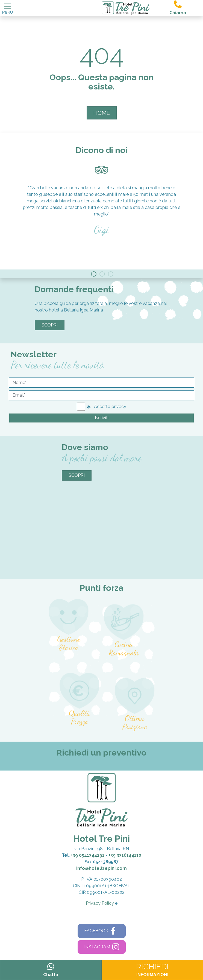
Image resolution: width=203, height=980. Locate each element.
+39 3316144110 (125, 855)
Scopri (50, 325)
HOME (102, 113)
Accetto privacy (107, 407)
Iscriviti (102, 418)
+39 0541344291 (88, 855)
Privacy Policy (100, 903)
